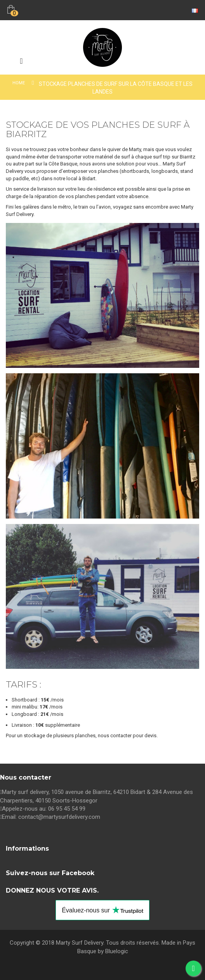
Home (19, 83)
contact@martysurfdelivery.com (59, 817)
